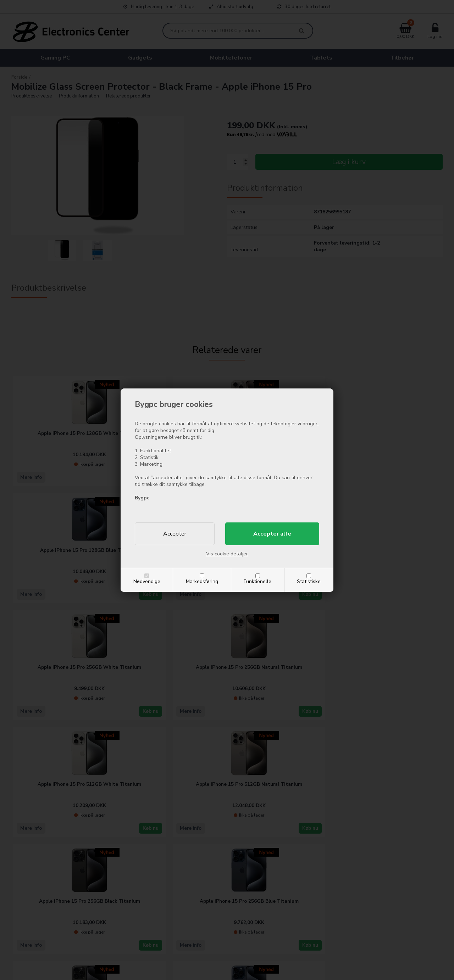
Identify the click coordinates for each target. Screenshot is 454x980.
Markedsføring (202, 581)
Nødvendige (147, 581)
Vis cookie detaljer (227, 554)
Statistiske (309, 581)
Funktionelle (258, 581)
